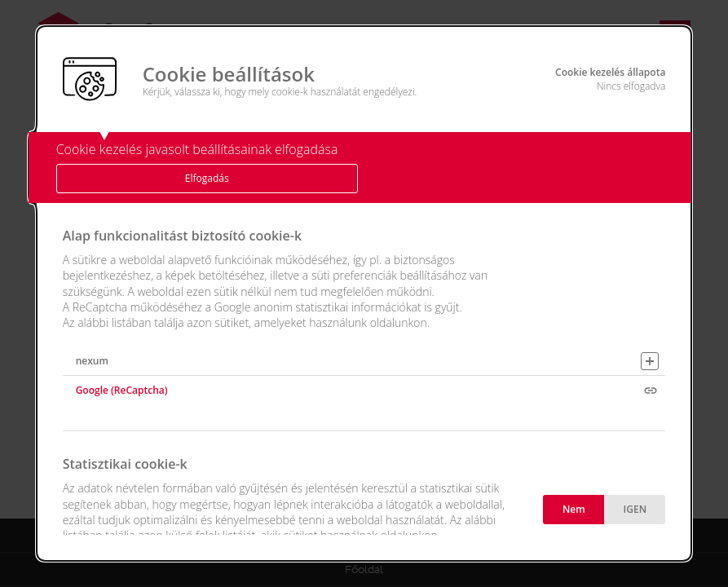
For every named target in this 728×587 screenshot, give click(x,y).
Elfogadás (207, 178)
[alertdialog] (364, 293)
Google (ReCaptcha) (122, 390)
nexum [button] (92, 361)
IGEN (635, 509)
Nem (574, 509)
